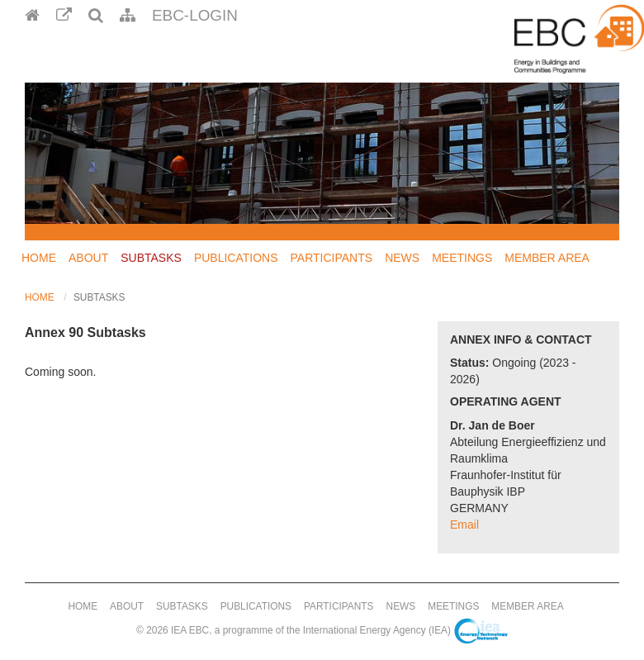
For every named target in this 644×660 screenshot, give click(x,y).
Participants (332, 258)
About (88, 258)
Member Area (547, 258)
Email (464, 525)
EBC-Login (195, 15)
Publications (236, 258)
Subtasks (151, 258)
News (402, 258)
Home (39, 258)
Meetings (462, 258)
